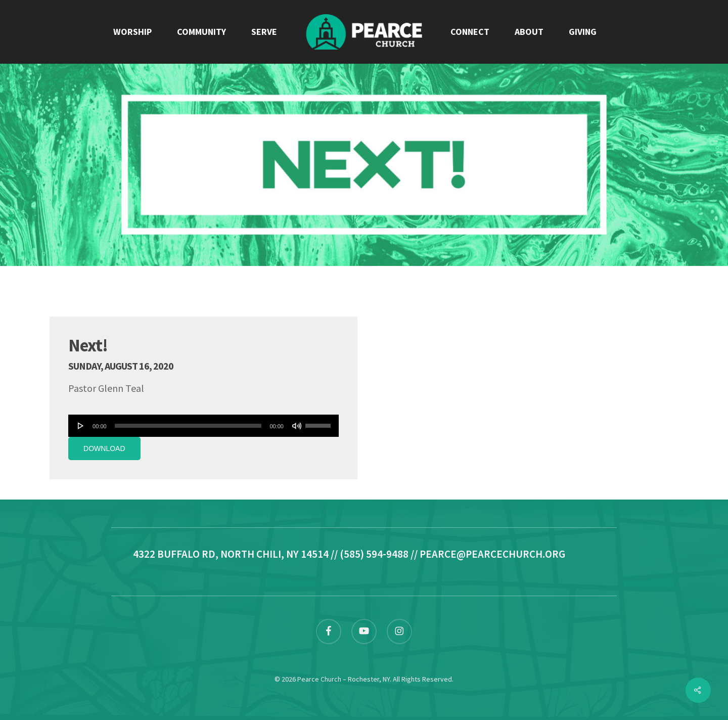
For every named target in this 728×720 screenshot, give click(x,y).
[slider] (188, 426)
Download (104, 448)
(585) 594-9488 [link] (374, 554)
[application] (203, 426)
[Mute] (297, 426)
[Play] (81, 426)
